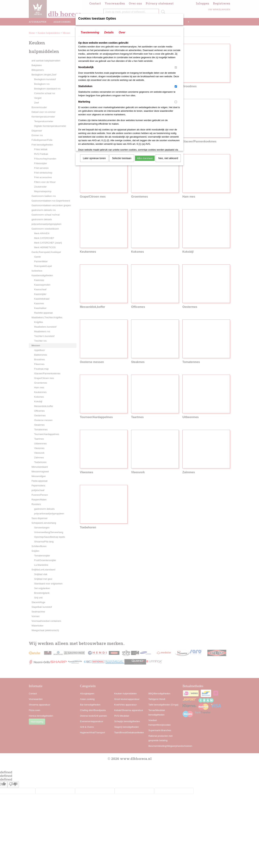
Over (122, 32)
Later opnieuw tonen (94, 158)
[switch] (176, 67)
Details (109, 32)
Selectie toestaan (122, 158)
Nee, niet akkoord (168, 158)
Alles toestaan (145, 158)
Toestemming (90, 32)
